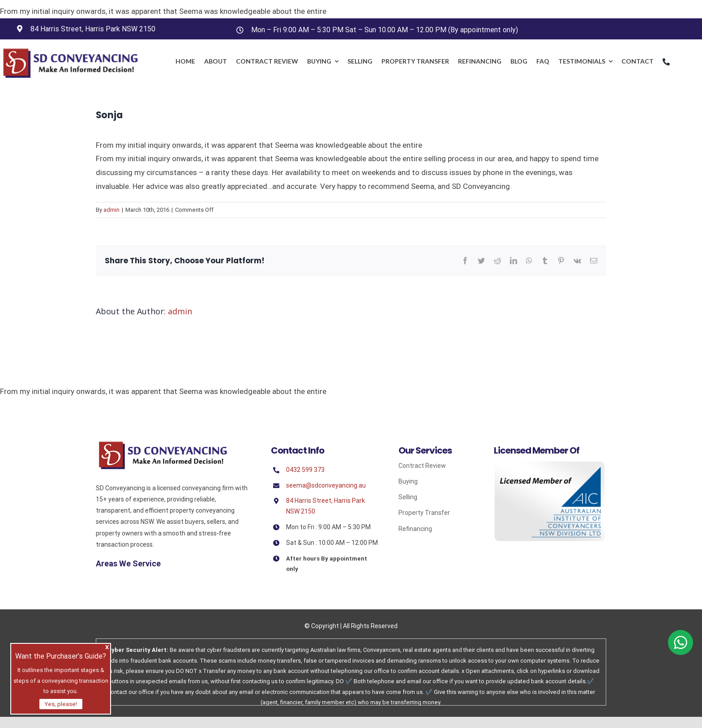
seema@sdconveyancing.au (326, 485)
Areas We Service (128, 563)
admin (111, 210)
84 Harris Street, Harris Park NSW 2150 (93, 29)
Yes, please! (61, 704)
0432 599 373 (305, 470)
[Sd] (163, 444)
